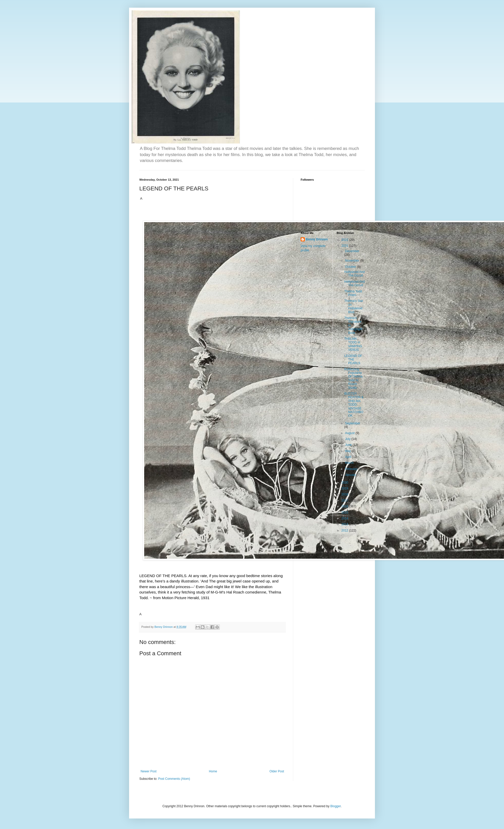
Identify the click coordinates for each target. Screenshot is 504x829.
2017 (345, 500)
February (351, 469)
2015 (345, 513)
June (349, 445)
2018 (345, 494)
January (351, 475)
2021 (345, 246)
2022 (345, 240)
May (348, 451)
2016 (345, 506)
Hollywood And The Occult (354, 274)
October (351, 267)
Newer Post (149, 771)
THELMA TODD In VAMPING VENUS (353, 344)
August (350, 433)
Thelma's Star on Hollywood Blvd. (354, 306)
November (353, 261)
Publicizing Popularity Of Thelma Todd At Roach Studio (353, 378)
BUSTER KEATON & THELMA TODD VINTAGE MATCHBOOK (354, 405)
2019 (345, 488)
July (348, 439)
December (352, 251)
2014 (345, 518)
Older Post (277, 771)
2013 (345, 524)
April (348, 457)
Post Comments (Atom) (174, 779)
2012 (345, 530)
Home (213, 771)
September (353, 423)
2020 (345, 483)
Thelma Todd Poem (353, 293)
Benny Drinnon (317, 239)
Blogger (336, 806)
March (350, 463)
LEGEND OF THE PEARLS (353, 360)
